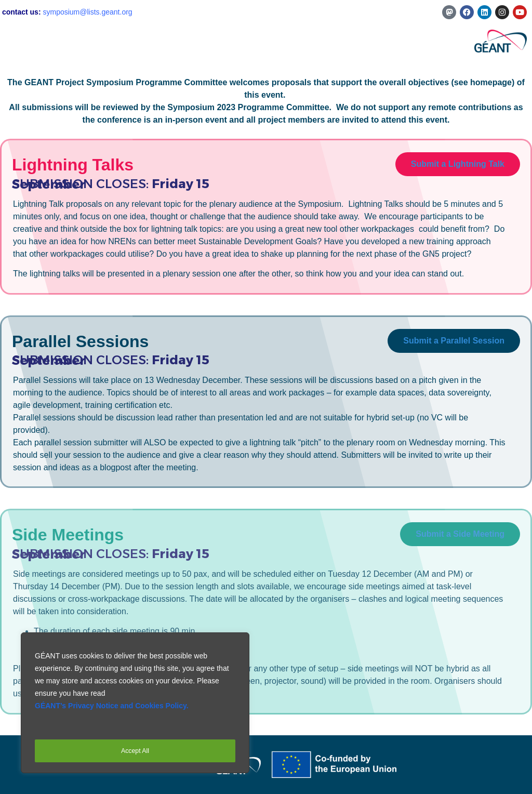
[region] (135, 706)
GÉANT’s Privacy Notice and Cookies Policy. (112, 712)
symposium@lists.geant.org (87, 12)
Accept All (135, 751)
